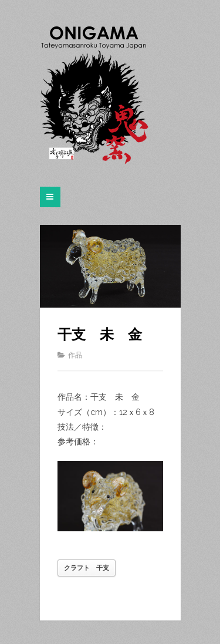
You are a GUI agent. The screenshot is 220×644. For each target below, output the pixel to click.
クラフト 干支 (87, 568)
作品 (75, 355)
